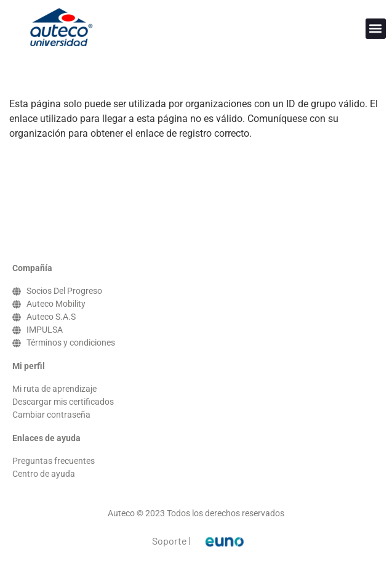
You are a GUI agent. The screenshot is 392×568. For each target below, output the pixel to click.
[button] (376, 29)
